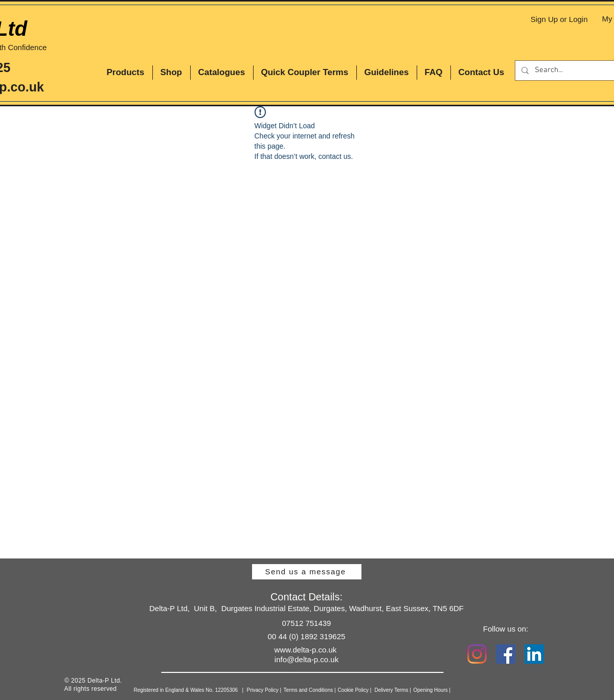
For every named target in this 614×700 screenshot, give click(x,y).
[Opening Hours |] (447, 690)
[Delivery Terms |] (410, 690)
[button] (126, 73)
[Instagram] (477, 654)
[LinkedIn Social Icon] (534, 654)
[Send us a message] (307, 572)
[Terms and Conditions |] (325, 690)
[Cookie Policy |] (370, 690)
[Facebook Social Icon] (506, 654)
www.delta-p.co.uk (306, 650)
